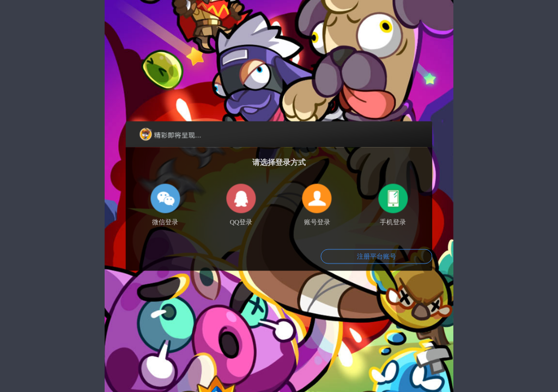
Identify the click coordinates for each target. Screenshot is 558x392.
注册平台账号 (377, 256)
